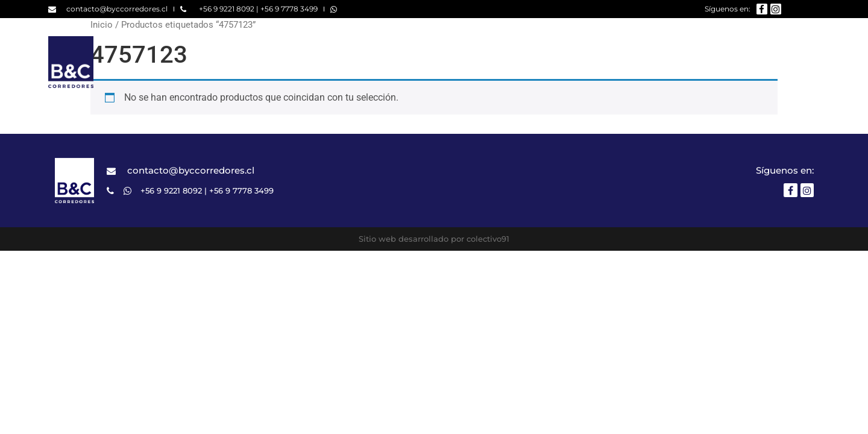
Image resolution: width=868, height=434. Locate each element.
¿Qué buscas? (715, 62)
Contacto (797, 62)
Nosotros (545, 62)
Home (481, 62)
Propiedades (626, 62)
